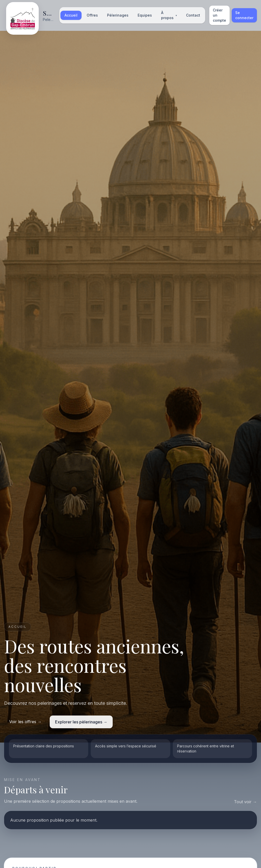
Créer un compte (219, 15)
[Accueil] (30, 15)
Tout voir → (245, 802)
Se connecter (244, 15)
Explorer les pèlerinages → (81, 722)
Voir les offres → (25, 722)
